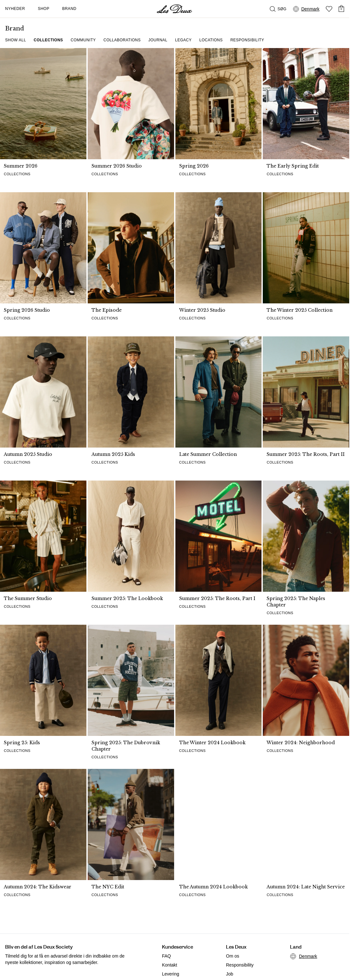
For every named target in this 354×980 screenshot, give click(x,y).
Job (230, 974)
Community (83, 40)
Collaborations (122, 40)
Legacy (183, 40)
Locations (211, 40)
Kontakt (169, 965)
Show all (16, 40)
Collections (48, 40)
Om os (233, 956)
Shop (44, 9)
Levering (171, 974)
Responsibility (247, 40)
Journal (158, 40)
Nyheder (15, 9)
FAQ (166, 956)
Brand (69, 9)
